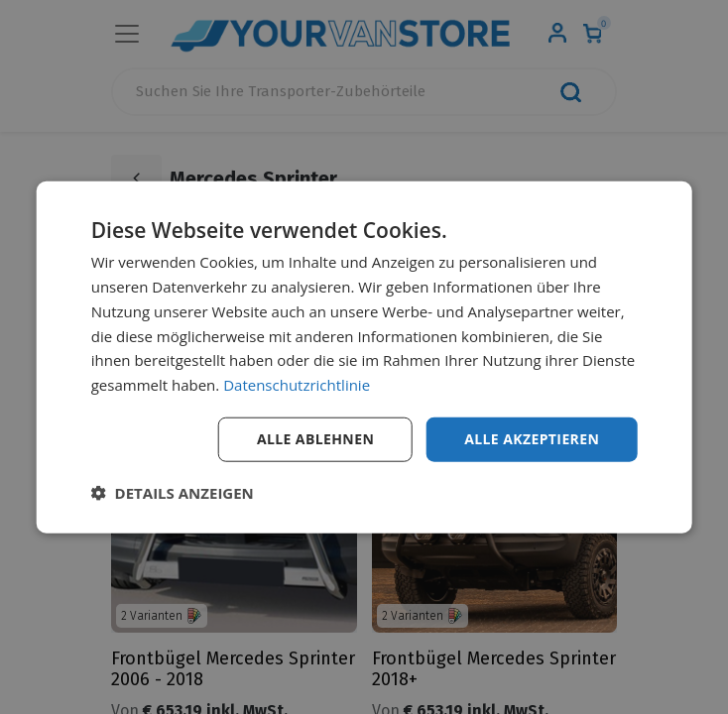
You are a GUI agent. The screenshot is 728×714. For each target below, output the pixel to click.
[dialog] (364, 357)
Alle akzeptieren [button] (532, 439)
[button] (173, 492)
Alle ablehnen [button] (315, 439)
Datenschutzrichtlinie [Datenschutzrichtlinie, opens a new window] (297, 385)
